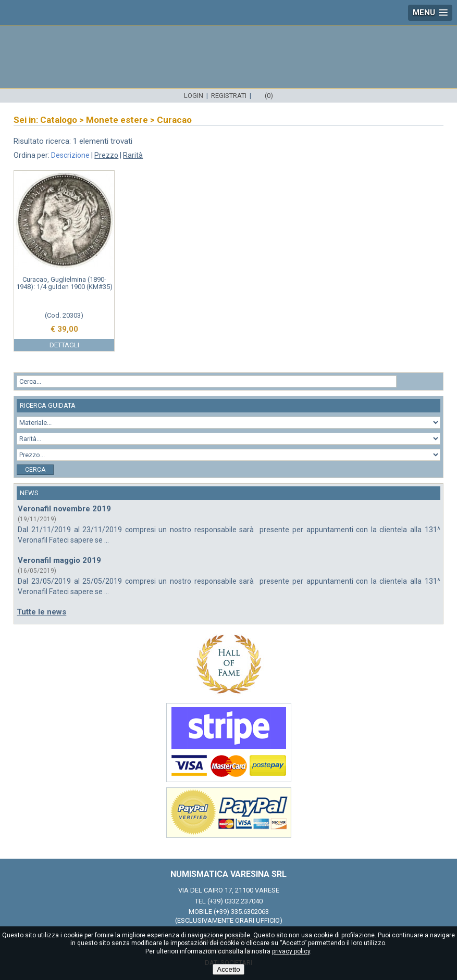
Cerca (35, 470)
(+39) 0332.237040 (235, 901)
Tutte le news (41, 612)
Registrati (229, 96)
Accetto (228, 969)
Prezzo (106, 155)
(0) (269, 96)
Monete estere (117, 120)
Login (194, 96)
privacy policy (291, 951)
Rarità (133, 155)
